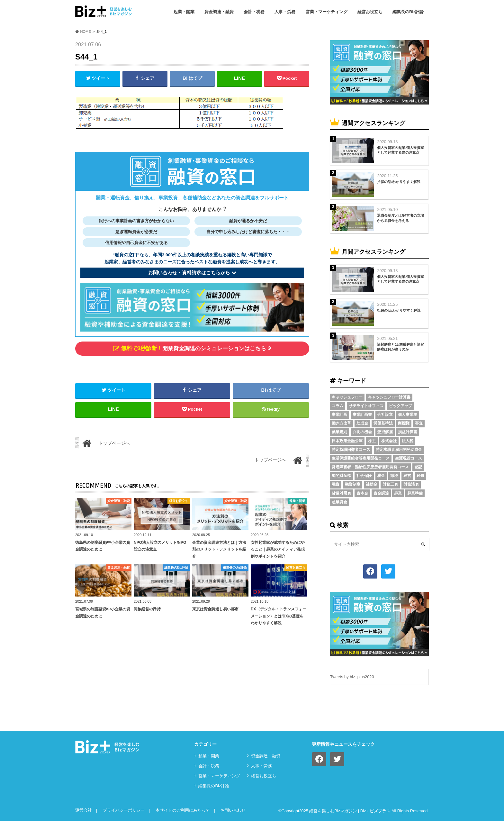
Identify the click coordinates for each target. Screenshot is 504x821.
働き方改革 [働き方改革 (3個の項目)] (341, 423)
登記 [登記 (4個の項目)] (418, 467)
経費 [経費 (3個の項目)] (420, 476)
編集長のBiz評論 (408, 12)
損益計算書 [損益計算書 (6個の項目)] (408, 432)
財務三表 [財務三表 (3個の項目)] (390, 484)
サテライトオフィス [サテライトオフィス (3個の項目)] (366, 406)
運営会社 (84, 810)
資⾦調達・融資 (219, 12)
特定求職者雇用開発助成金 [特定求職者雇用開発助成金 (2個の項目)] (399, 450)
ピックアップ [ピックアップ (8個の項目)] (401, 406)
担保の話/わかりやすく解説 (399, 182)
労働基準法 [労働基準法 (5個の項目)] (383, 423)
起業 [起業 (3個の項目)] (398, 493)
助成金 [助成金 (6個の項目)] (362, 423)
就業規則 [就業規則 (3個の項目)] (339, 432)
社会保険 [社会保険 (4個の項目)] (364, 476)
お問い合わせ (233, 810)
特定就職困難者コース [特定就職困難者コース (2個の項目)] (351, 450)
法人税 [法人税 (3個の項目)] (408, 441)
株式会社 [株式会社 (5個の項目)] (389, 441)
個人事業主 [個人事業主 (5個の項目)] (408, 415)
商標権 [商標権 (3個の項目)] (404, 423)
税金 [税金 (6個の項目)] (381, 476)
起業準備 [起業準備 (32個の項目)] (415, 493)
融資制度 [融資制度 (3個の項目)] (353, 484)
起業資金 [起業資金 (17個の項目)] (339, 502)
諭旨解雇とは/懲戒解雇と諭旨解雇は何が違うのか (401, 347)
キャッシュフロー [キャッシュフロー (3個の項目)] (347, 397)
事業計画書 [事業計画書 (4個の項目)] (362, 415)
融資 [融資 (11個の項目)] (336, 484)
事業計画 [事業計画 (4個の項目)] (339, 415)
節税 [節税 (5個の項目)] (394, 476)
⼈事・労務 (285, 12)
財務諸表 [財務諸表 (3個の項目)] (411, 484)
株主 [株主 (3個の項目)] (372, 441)
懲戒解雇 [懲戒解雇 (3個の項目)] (385, 432)
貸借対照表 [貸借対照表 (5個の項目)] (341, 493)
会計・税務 (254, 12)
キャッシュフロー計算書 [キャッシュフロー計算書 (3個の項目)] (389, 397)
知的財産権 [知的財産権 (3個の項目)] (341, 476)
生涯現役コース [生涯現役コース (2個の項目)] (409, 458)
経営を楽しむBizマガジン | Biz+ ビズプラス (350, 811)
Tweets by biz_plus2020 (352, 677)
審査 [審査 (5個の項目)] (419, 423)
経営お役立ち (370, 12)
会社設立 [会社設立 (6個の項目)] (385, 415)
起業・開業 (184, 12)
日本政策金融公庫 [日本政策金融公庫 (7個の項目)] (347, 441)
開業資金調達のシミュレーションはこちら (192, 348)
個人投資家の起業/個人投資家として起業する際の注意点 (401, 150)
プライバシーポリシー (124, 810)
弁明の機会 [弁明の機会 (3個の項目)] (362, 432)
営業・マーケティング (327, 12)
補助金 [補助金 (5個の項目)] (372, 484)
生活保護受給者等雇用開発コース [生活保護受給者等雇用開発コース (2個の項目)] (361, 458)
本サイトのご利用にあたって (183, 810)
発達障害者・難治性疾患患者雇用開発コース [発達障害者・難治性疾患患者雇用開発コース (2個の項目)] (370, 467)
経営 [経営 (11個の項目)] (407, 476)
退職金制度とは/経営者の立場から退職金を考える (401, 218)
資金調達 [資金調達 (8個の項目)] (381, 493)
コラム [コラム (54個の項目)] (337, 406)
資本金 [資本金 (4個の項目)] (362, 493)
